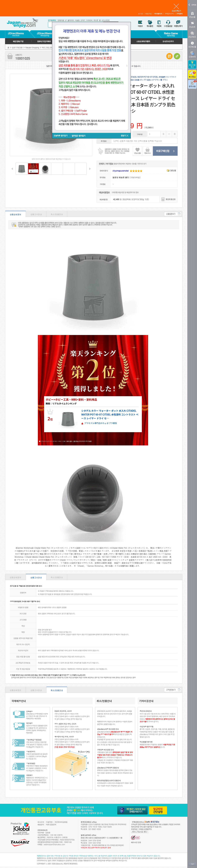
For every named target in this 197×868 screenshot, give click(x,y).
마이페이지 (158, 14)
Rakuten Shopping (32, 47)
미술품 (77, 20)
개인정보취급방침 (61, 822)
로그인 (140, 14)
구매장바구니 (169, 14)
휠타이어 (71, 20)
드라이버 (89, 20)
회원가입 (148, 14)
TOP (192, 864)
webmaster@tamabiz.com (55, 844)
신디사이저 (105, 20)
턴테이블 (61, 20)
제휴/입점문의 (51, 825)
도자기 (83, 20)
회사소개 (41, 822)
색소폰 (96, 20)
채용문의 (41, 825)
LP (66, 20)
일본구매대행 (17, 47)
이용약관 (49, 822)
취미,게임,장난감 (48, 47)
